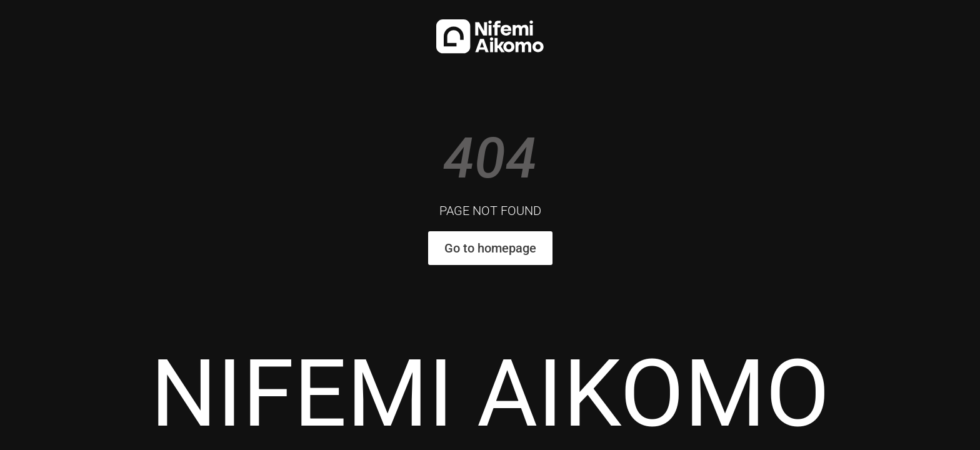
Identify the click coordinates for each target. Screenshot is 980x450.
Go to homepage (490, 248)
